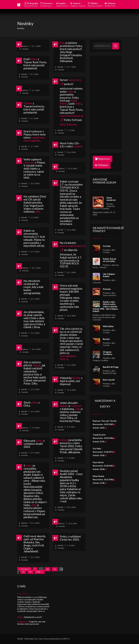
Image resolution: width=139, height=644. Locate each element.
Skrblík (76, 378)
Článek (28, 103)
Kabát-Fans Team (36, 639)
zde (37, 211)
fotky (34, 59)
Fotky (63, 440)
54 (30, 572)
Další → (40, 572)
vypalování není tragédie (34, 139)
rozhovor (29, 162)
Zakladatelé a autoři (33, 617)
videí (29, 465)
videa (34, 402)
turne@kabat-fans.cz (68, 357)
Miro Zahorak (68, 124)
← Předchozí (24, 569)
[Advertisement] (114, 102)
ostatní (78, 146)
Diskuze (110, 4)
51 (55, 569)
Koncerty (47, 4)
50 (48, 569)
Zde (62, 43)
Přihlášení (102, 165)
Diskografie (31, 4)
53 (23, 572)
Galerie (78, 4)
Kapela (62, 4)
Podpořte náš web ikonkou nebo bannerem (31, 623)
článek (37, 365)
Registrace (103, 159)
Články (95, 4)
